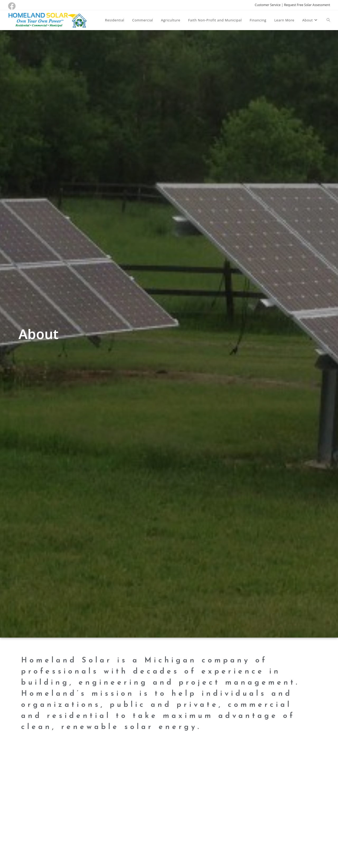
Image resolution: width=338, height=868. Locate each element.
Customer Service (268, 5)
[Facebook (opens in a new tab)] (13, 6)
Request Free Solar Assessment (307, 5)
